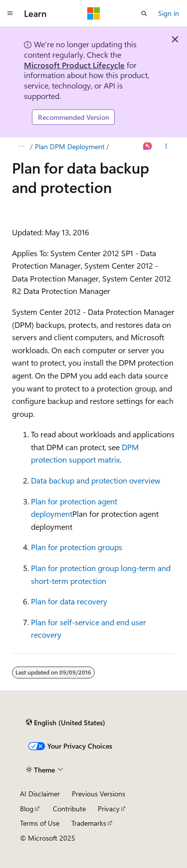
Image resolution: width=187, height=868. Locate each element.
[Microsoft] (94, 13)
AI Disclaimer (40, 794)
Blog (27, 809)
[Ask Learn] (148, 147)
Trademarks (89, 823)
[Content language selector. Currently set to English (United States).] (66, 723)
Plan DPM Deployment (70, 146)
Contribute (69, 809)
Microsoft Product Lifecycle (74, 65)
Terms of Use (40, 823)
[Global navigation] (10, 13)
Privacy (109, 809)
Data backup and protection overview (96, 480)
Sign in (169, 13)
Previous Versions (98, 794)
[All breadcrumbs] (21, 147)
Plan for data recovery (69, 601)
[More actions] (166, 147)
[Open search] (144, 13)
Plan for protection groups (77, 547)
